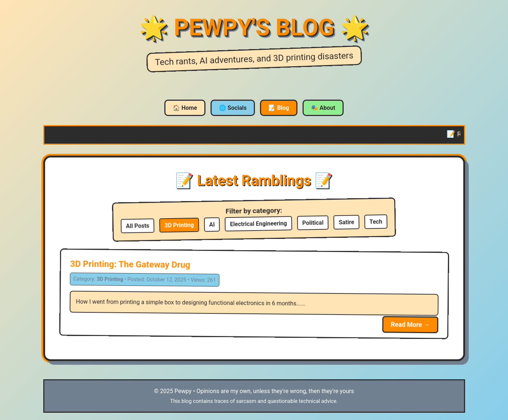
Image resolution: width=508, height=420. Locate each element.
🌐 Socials (233, 108)
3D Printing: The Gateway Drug (130, 265)
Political (313, 223)
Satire (346, 222)
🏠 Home (185, 108)
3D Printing (179, 225)
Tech (376, 222)
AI (212, 225)
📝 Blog (279, 108)
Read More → (410, 325)
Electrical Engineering (258, 224)
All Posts (138, 226)
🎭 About (323, 108)
